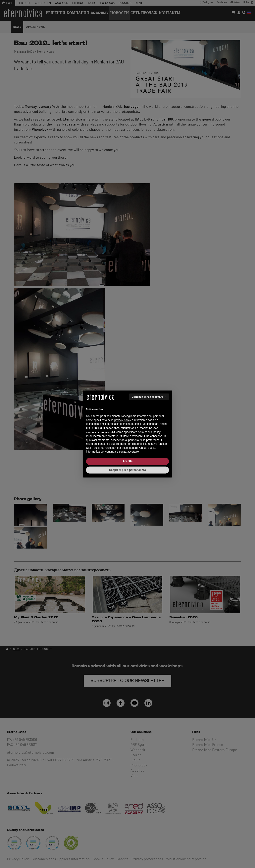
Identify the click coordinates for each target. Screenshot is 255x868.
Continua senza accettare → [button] (149, 397)
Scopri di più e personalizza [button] (127, 470)
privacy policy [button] (123, 420)
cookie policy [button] (153, 432)
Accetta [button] (128, 461)
